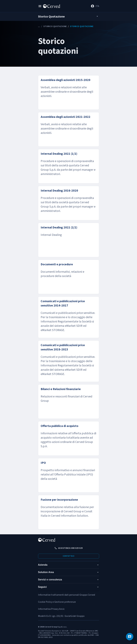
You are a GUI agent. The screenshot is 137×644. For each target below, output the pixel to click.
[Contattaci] (130, 637)
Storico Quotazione (55, 26)
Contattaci (69, 556)
